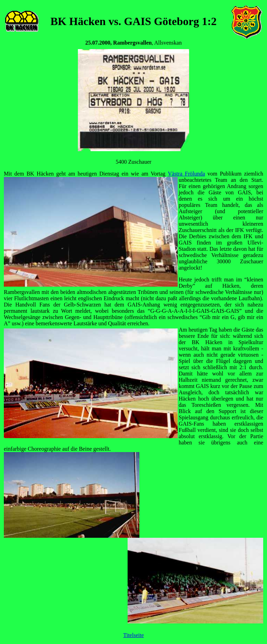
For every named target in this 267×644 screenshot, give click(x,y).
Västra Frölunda (187, 174)
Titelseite (134, 635)
